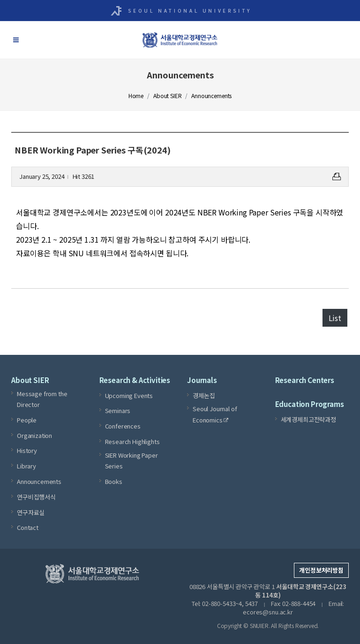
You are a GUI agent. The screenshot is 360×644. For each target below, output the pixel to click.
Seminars (118, 410)
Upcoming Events (129, 395)
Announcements (39, 481)
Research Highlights (132, 441)
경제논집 (204, 395)
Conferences (123, 426)
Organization (34, 435)
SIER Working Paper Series (131, 460)
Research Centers (305, 380)
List (335, 318)
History (27, 450)
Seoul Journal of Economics (215, 414)
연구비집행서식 (36, 497)
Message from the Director (42, 399)
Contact (28, 527)
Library (26, 466)
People (27, 420)
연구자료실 (31, 512)
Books (114, 481)
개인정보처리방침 (321, 570)
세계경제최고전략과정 (308, 419)
